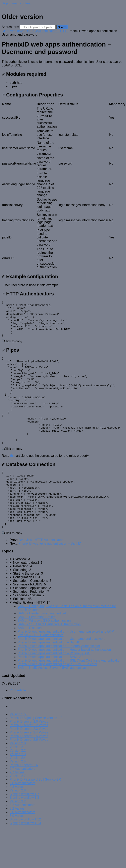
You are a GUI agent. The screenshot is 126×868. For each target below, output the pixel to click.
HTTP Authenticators (28, 294)
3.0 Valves (17, 852)
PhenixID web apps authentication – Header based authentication (64, 686)
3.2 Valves (17, 845)
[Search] (38, 27)
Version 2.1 (18, 783)
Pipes (10, 357)
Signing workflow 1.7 (24, 830)
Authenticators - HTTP (53, 31)
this (13, 480)
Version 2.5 (18, 798)
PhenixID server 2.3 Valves (29, 765)
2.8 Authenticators (22, 819)
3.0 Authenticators (22, 848)
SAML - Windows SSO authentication (44, 657)
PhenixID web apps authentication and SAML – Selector (57, 700)
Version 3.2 (18, 837)
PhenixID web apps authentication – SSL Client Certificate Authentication (69, 697)
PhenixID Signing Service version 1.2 (36, 754)
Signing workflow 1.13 (25, 859)
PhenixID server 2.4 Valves (29, 769)
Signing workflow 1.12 (25, 856)
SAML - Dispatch (30, 664)
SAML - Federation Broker (36, 653)
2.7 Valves (17, 808)
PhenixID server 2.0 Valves (29, 758)
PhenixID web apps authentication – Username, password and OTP (66, 668)
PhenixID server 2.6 (24, 801)
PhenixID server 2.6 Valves (29, 776)
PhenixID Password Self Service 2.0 (35, 816)
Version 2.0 (18, 779)
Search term (10, 27)
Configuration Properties (32, 95)
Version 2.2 (18, 787)
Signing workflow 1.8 (24, 834)
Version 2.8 (18, 827)
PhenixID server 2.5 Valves (29, 772)
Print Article (18, 727)
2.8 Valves (17, 823)
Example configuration (30, 276)
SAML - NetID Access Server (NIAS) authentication (54, 704)
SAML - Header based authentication (44, 650)
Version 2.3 (29, 31)
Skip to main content (16, 3)
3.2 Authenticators (22, 841)
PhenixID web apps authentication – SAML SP (51, 693)
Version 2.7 (18, 812)
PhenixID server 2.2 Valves (29, 761)
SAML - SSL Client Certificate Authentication (49, 660)
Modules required (24, 74)
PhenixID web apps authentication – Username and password (62, 675)
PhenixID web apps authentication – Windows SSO (54, 689)
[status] (63, 64)
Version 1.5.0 (19, 750)
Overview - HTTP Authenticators (41, 576)
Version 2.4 (18, 794)
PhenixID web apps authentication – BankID (50, 580)
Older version (11, 31)
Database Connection (28, 489)
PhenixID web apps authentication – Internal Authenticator (59, 682)
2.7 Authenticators (22, 805)
